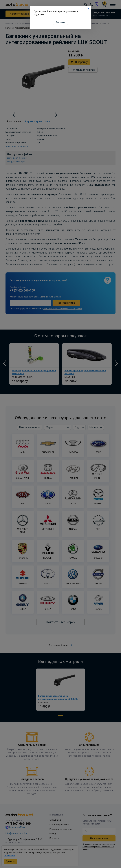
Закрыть (61, 22)
